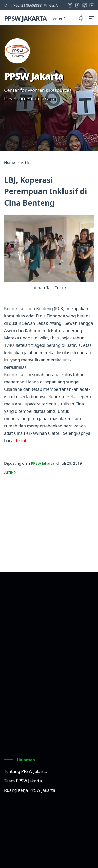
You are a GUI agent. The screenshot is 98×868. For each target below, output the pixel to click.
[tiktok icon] (86, 5)
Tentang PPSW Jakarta (26, 771)
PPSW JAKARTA (25, 18)
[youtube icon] (93, 5)
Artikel (10, 472)
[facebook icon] (78, 5)
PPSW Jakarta (42, 463)
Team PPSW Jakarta (23, 781)
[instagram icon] (71, 5)
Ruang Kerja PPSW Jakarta (30, 790)
